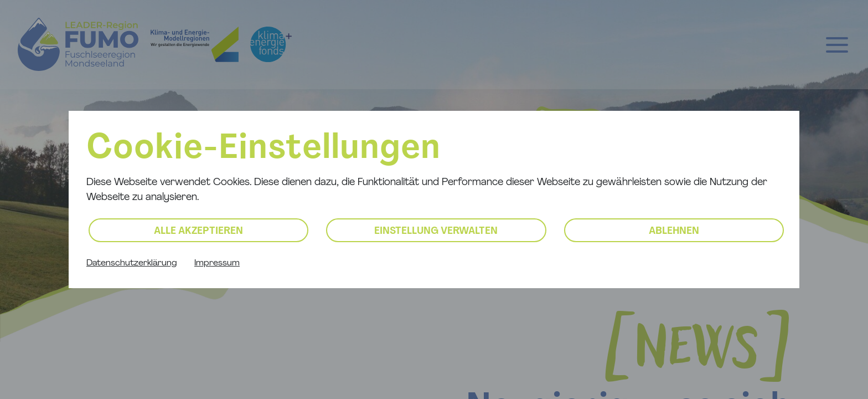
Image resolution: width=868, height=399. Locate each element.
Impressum (217, 263)
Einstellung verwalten (436, 231)
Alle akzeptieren (198, 231)
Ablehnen (674, 231)
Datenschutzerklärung (131, 263)
